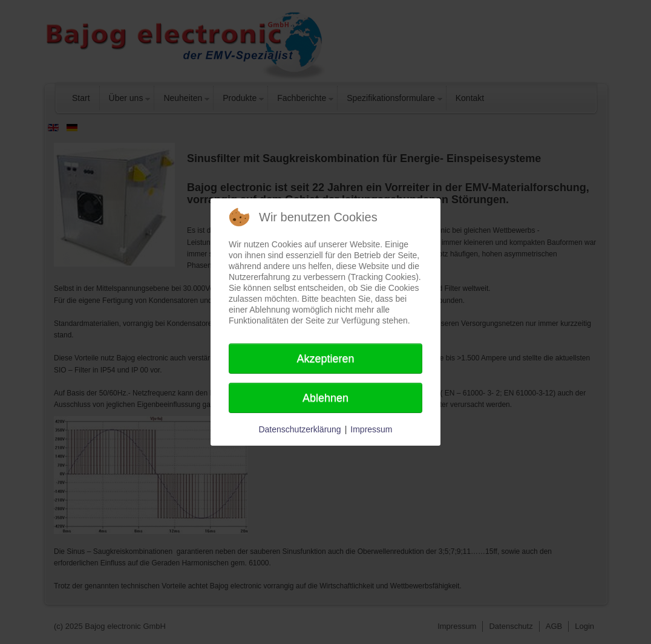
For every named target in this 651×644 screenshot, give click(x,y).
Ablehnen (325, 398)
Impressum (371, 429)
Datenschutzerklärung (299, 429)
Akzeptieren (325, 359)
